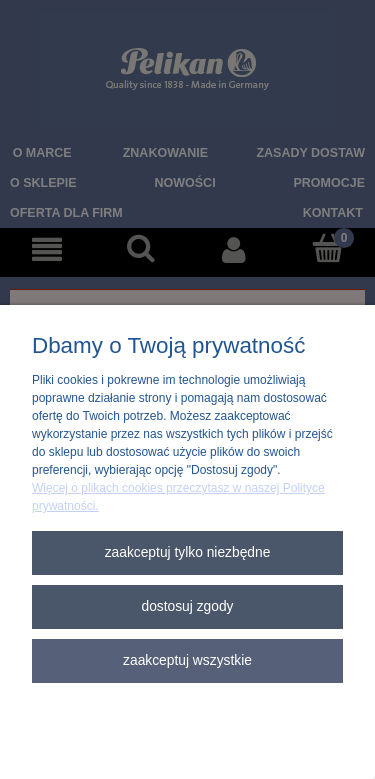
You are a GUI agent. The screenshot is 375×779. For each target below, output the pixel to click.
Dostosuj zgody (187, 606)
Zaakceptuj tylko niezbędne (188, 552)
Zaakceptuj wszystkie (187, 660)
